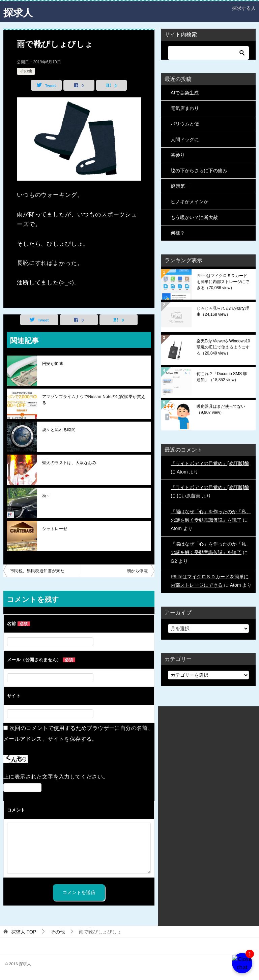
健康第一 (180, 186)
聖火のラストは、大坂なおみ (69, 463)
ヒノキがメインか (190, 202)
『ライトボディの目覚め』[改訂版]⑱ (210, 463)
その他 (26, 71)
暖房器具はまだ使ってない (221, 409)
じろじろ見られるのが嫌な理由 (223, 311)
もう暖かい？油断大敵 (194, 217)
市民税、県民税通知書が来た (37, 571)
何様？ (178, 233)
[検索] (208, 53)
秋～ (46, 496)
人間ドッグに (185, 140)
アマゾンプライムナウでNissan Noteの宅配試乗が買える (94, 400)
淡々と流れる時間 (59, 430)
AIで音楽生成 (185, 93)
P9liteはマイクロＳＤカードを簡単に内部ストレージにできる (223, 282)
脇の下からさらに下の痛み (199, 171)
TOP (24, 932)
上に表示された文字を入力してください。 (56, 777)
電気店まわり (185, 108)
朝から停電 (137, 571)
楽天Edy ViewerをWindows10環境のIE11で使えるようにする (223, 347)
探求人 (19, 12)
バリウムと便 (185, 124)
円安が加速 (53, 364)
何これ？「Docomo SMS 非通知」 (222, 377)
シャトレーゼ (55, 529)
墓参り (178, 155)
